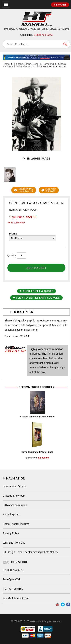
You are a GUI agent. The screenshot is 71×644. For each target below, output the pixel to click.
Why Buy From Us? (14, 543)
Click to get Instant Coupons (36, 298)
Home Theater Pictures (16, 524)
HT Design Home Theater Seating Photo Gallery (30, 552)
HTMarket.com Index (15, 505)
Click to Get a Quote (36, 291)
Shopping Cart (11, 514)
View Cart (60, 5)
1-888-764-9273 (43, 35)
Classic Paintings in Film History (37, 417)
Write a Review (16, 223)
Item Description (22, 312)
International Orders (14, 486)
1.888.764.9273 (14, 570)
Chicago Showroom (14, 496)
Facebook (68, 604)
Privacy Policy (11, 533)
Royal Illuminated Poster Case (37, 452)
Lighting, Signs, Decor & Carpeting (34, 64)
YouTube (57, 604)
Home (6, 64)
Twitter (63, 604)
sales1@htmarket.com (16, 598)
